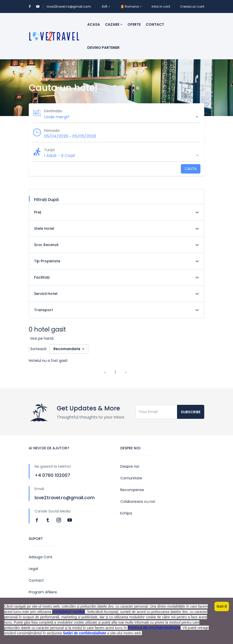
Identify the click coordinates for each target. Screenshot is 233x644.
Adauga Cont (41, 557)
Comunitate (131, 478)
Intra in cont (161, 6)
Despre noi (130, 466)
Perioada (52, 131)
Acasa (94, 24)
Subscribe (191, 412)
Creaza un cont (192, 6)
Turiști (49, 150)
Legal (33, 569)
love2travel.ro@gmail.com (69, 6)
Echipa (126, 513)
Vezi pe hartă (42, 338)
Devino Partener (103, 48)
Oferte (134, 24)
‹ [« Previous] (105, 372)
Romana (131, 6)
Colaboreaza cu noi (138, 502)
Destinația (53, 111)
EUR (106, 6)
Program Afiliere (43, 592)
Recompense (132, 490)
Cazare (114, 24)
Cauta (191, 169)
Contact (155, 24)
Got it (222, 606)
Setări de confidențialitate (84, 633)
